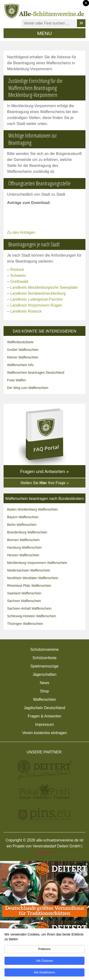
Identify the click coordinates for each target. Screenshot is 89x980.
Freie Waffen (16, 380)
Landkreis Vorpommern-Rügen (36, 305)
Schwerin (18, 276)
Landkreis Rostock (26, 311)
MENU (45, 33)
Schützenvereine (44, 649)
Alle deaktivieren (44, 974)
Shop (44, 691)
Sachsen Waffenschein (24, 601)
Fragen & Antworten (44, 716)
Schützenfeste (44, 658)
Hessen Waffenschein (23, 555)
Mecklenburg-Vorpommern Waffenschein (37, 563)
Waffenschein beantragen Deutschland (36, 373)
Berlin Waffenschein (22, 525)
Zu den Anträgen (21, 232)
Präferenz (44, 950)
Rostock (17, 270)
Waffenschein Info (20, 365)
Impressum (44, 724)
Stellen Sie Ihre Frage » (45, 483)
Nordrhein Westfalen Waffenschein (33, 578)
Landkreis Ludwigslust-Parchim (36, 299)
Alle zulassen (44, 962)
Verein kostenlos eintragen (44, 733)
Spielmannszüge (44, 666)
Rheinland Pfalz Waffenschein (29, 586)
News (44, 683)
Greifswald (19, 281)
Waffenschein (44, 699)
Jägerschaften (44, 674)
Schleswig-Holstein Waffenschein (32, 616)
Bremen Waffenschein (23, 540)
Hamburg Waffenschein (24, 547)
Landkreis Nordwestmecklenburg (38, 293)
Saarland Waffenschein (24, 593)
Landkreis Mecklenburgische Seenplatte (44, 287)
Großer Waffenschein (23, 350)
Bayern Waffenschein (23, 517)
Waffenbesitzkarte (20, 342)
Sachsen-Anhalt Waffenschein (29, 608)
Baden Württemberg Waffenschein (32, 509)
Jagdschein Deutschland (44, 708)
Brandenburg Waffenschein (27, 532)
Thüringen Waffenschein (25, 624)
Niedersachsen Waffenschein (29, 570)
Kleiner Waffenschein (23, 357)
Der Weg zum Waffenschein (28, 388)
